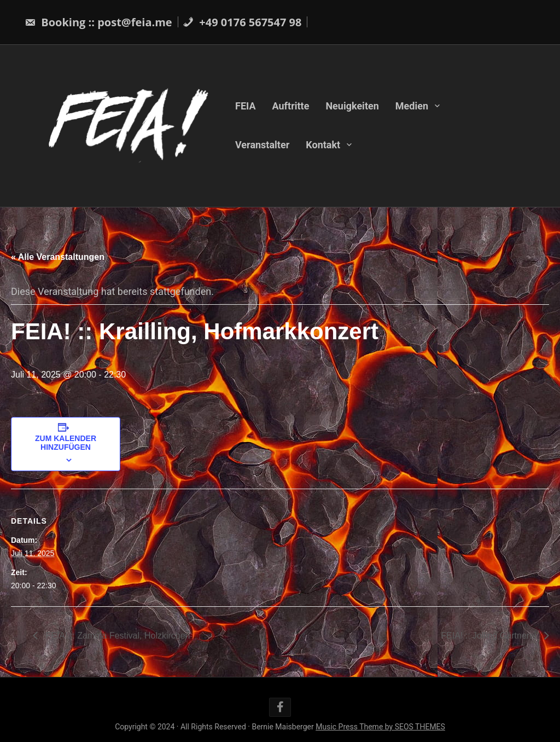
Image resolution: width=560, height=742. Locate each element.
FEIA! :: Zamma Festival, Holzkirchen (117, 636)
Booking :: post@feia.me (98, 22)
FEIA (246, 106)
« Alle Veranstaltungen (58, 257)
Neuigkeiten (352, 106)
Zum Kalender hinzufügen (66, 443)
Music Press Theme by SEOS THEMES (380, 727)
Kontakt (323, 145)
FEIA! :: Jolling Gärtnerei (490, 636)
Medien (412, 106)
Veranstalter (262, 145)
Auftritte (291, 106)
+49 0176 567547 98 (242, 22)
